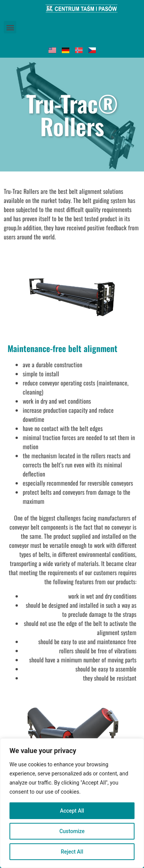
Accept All (72, 811)
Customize (72, 831)
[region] (72, 803)
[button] (10, 27)
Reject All (72, 852)
